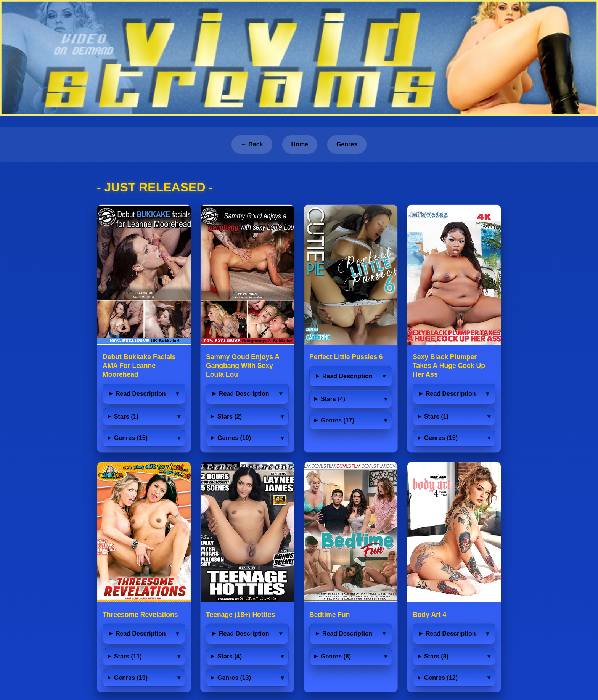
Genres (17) (338, 420)
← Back (252, 144)
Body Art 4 (429, 615)
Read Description (141, 394)
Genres (347, 144)
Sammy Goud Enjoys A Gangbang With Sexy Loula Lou (243, 366)
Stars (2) (230, 417)
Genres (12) (441, 678)
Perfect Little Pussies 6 (346, 357)
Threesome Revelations (140, 615)
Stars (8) (436, 656)
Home (300, 144)
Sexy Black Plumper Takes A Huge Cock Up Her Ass (449, 366)
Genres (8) (336, 656)
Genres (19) (131, 678)
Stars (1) (126, 417)
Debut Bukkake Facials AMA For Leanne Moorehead (139, 366)
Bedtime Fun (330, 615)
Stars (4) (333, 399)
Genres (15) (131, 438)
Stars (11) (128, 656)
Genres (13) (234, 678)
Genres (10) (234, 438)
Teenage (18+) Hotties (240, 615)
